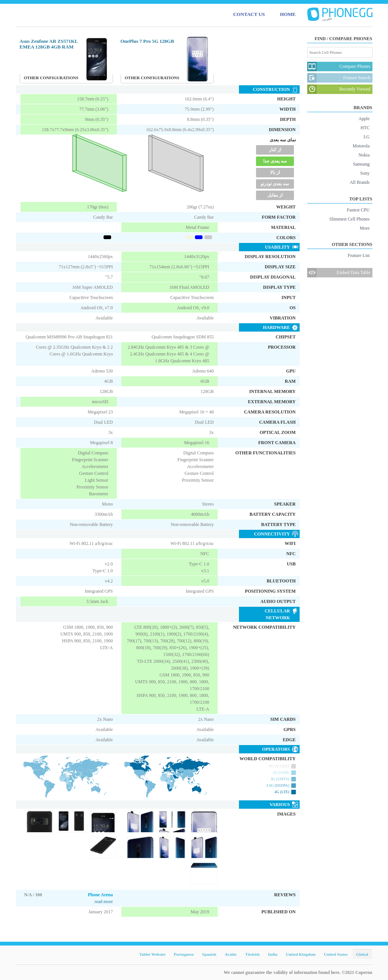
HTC (365, 128)
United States (336, 954)
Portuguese (184, 954)
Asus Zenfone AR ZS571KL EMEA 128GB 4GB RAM (49, 44)
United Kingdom (301, 954)
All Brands (360, 182)
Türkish (253, 954)
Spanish (209, 954)
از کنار (275, 150)
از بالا (275, 172)
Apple (364, 119)
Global (362, 954)
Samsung (361, 164)
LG (367, 137)
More (365, 228)
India (273, 954)
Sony (365, 173)
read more (104, 902)
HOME (288, 14)
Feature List (359, 255)
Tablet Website (152, 954)
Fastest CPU (358, 210)
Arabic (231, 954)
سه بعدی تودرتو (275, 184)
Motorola (361, 146)
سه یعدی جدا (275, 161)
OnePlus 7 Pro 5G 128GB (147, 41)
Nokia (364, 155)
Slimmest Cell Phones (349, 219)
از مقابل (275, 195)
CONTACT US (249, 14)
